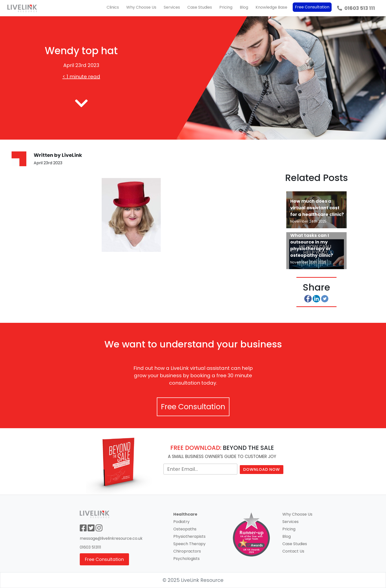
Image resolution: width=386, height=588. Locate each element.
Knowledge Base (271, 7)
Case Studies (200, 7)
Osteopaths (185, 529)
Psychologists (186, 559)
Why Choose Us (141, 7)
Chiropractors (187, 551)
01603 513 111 (356, 8)
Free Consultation (312, 7)
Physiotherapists (189, 536)
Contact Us (293, 551)
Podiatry (181, 522)
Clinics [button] (113, 7)
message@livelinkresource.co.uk (111, 538)
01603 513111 (90, 547)
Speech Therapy (189, 544)
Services (172, 7)
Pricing (226, 7)
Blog (244, 7)
